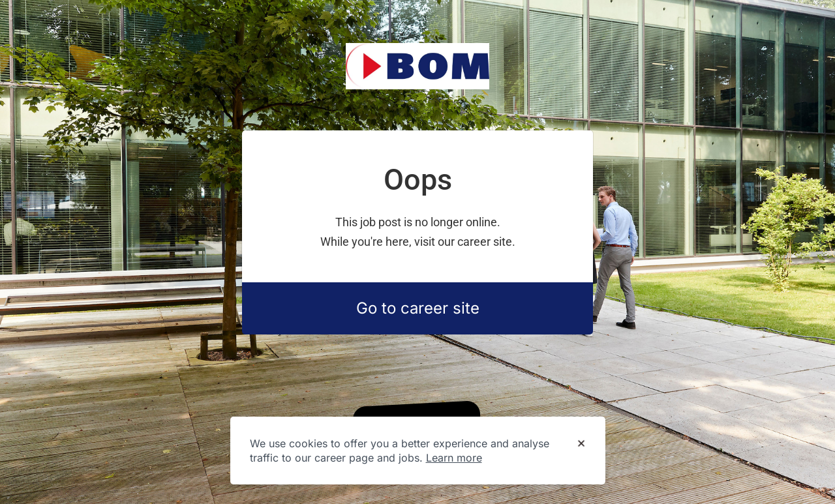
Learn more (454, 458)
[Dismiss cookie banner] (581, 444)
